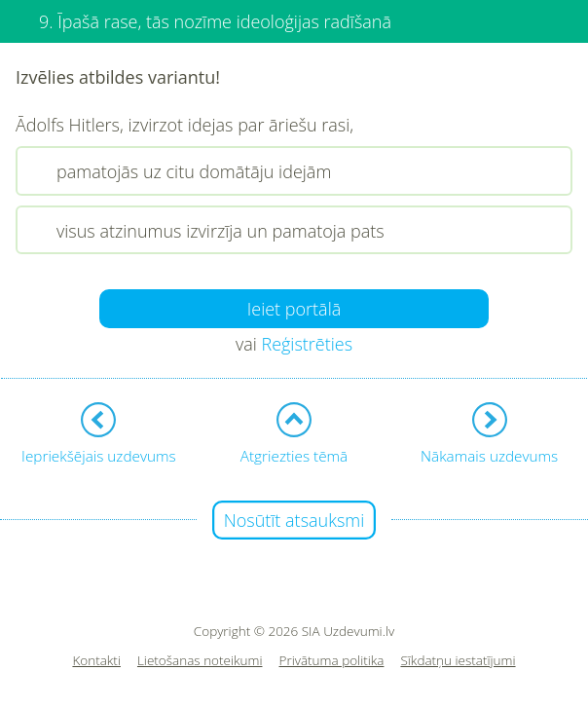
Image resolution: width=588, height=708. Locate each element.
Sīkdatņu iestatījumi (458, 661)
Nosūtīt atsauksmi (294, 520)
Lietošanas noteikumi (200, 661)
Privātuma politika (332, 661)
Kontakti (96, 661)
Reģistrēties (307, 344)
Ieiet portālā (294, 309)
